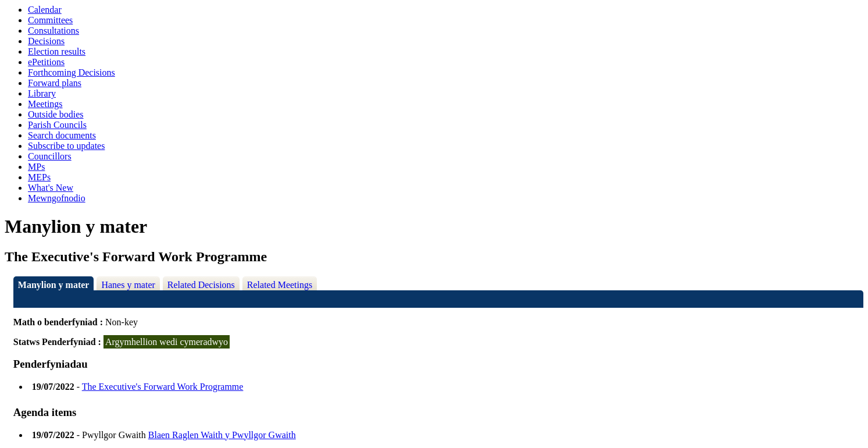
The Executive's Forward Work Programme (163, 387)
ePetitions (46, 62)
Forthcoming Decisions (72, 72)
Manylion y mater (54, 285)
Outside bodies (56, 114)
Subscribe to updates (66, 146)
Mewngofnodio (57, 198)
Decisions (46, 41)
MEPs (39, 177)
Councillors (50, 156)
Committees (50, 20)
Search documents (62, 135)
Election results (57, 51)
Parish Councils (57, 125)
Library (42, 93)
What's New (51, 188)
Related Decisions (201, 285)
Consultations (53, 31)
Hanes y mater (128, 285)
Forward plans (55, 83)
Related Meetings (280, 285)
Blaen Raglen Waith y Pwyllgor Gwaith (222, 435)
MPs (36, 167)
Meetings (45, 104)
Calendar (45, 10)
